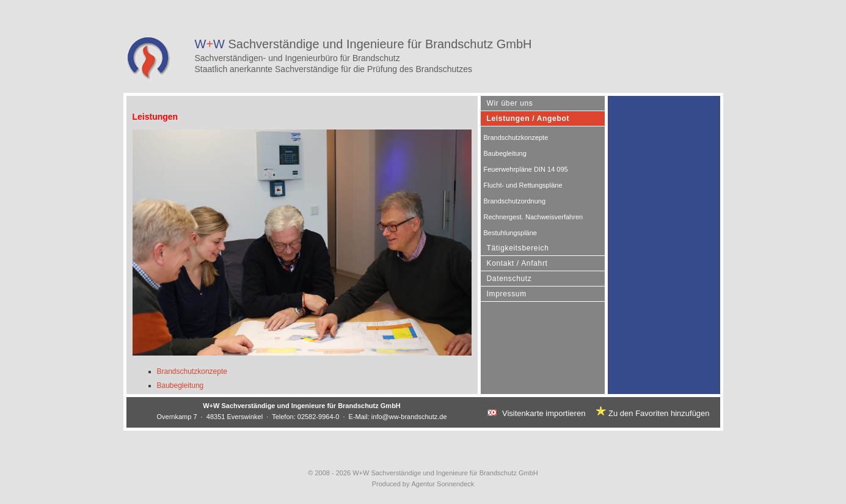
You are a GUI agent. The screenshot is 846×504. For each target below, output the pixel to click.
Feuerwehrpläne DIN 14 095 (526, 169)
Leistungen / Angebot (528, 119)
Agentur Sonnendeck (443, 484)
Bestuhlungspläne (510, 233)
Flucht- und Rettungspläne (523, 185)
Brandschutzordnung (515, 201)
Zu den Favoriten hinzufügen (659, 413)
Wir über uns (510, 103)
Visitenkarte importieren (544, 413)
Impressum (507, 294)
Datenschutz (509, 279)
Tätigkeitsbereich (518, 248)
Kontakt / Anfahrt (517, 263)
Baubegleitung (181, 385)
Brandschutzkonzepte (192, 371)
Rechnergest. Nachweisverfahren (534, 217)
